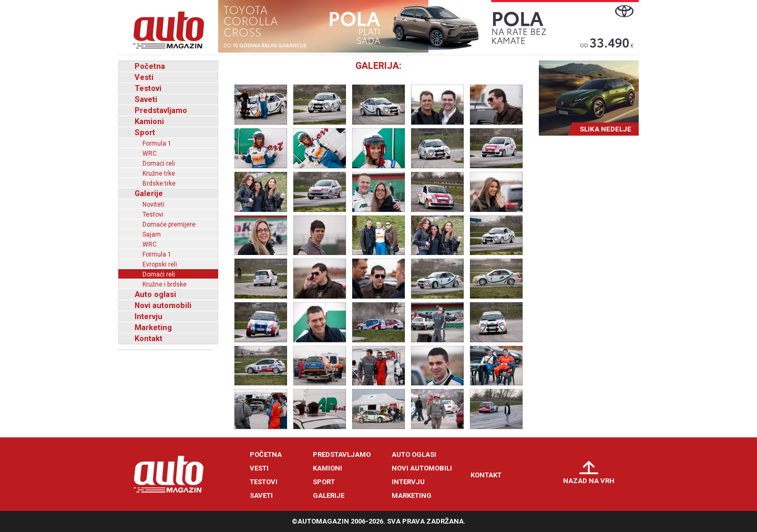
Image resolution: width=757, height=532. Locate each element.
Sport (145, 132)
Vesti (144, 77)
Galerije (149, 193)
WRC (150, 154)
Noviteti (154, 204)
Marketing (153, 328)
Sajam (152, 234)
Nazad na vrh (589, 481)
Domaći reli (159, 163)
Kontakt (149, 339)
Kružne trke (159, 173)
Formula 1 (157, 144)
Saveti (146, 99)
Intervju (149, 316)
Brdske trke (159, 183)
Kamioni (149, 121)
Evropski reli (160, 264)
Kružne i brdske (165, 284)
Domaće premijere (169, 224)
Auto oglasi (155, 294)
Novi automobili (163, 305)
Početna (150, 66)
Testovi (148, 88)
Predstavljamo (161, 110)
